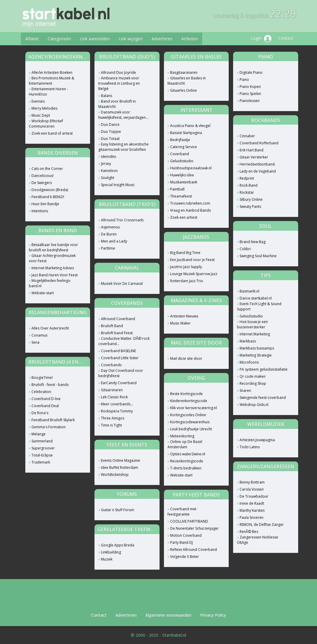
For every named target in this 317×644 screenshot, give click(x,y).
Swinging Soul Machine (258, 256)
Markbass (248, 341)
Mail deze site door (186, 358)
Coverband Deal (45, 406)
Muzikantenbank (184, 182)
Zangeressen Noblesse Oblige (258, 540)
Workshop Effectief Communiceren (46, 124)
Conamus (39, 335)
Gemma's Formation (49, 427)
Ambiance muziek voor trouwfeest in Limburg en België (119, 83)
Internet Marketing (255, 334)
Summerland (42, 441)
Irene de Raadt (252, 503)
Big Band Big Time (185, 253)
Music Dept (41, 115)
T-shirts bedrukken (186, 468)
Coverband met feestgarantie (182, 512)
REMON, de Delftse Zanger (262, 525)
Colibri (245, 249)
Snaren (245, 390)
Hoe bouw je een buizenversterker (252, 324)
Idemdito (109, 157)
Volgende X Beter (185, 557)
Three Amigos (113, 418)
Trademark (41, 462)
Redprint (247, 178)
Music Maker (180, 323)
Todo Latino (250, 447)
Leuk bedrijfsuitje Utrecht (191, 429)
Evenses (38, 101)
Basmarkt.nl (249, 291)
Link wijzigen (131, 39)
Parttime (108, 248)
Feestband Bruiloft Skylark (53, 420)
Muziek (107, 559)
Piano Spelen (250, 94)
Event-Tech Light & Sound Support (259, 306)
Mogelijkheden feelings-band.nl (50, 283)
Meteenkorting (182, 436)
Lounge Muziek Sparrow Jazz (194, 274)
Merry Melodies (44, 108)
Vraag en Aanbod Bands (190, 210)
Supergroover (43, 448)
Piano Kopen (250, 87)
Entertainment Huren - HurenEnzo (48, 92)
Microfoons (249, 362)
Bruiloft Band (112, 326)
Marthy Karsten (252, 510)
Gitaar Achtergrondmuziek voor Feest (52, 258)
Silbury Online (251, 199)
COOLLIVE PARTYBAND (189, 521)
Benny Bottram (252, 482)
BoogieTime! (42, 378)
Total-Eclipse (42, 455)
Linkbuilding (111, 552)
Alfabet (32, 39)
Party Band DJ (181, 542)
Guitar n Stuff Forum (118, 510)
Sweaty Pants (250, 206)
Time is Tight (111, 425)
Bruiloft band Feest (117, 333)
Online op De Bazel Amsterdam (185, 444)
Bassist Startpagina (186, 133)
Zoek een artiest (184, 217)
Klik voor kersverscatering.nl (194, 408)
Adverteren (162, 39)
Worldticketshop (115, 475)
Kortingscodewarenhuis (190, 422)
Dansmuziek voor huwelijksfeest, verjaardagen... (123, 115)
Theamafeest (181, 196)
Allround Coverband (118, 319)
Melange (39, 434)
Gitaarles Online (184, 90)
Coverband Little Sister (120, 358)
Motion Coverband (186, 535)
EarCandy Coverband (119, 383)
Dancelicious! (43, 176)
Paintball (177, 189)
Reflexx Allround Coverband (194, 550)
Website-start (43, 293)
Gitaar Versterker (254, 157)
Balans (107, 96)
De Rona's (40, 413)
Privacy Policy (213, 615)
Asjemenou (110, 227)
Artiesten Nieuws (184, 316)
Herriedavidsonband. (258, 164)
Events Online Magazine (121, 460)
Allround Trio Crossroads (122, 220)
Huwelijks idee (182, 175)
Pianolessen (250, 101)
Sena (35, 342)
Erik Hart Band (252, 150)
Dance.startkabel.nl (256, 298)
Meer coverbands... (117, 404)
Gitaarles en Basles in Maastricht (187, 81)
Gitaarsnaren (112, 390)
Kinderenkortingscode (189, 401)
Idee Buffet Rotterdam (120, 467)
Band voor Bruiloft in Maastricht (117, 104)
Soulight (108, 178)
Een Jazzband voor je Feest (192, 260)
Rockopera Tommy (117, 411)
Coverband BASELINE (118, 351)
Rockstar (247, 192)
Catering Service (184, 147)
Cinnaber (247, 136)
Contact (286, 38)
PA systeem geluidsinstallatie (264, 369)
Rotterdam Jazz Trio (187, 281)
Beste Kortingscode (186, 394)
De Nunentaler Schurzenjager (194, 528)
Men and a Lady (114, 241)
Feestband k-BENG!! (48, 197)
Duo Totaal (110, 139)
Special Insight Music (118, 185)
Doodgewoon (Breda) (50, 190)
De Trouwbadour (254, 496)
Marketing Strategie (256, 355)
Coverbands (111, 365)
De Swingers (42, 183)
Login (261, 39)
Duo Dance (110, 124)
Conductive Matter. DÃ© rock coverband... (124, 341)
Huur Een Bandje (45, 204)
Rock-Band (249, 185)
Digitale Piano (251, 72)
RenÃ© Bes (249, 532)
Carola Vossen (252, 489)
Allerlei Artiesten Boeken (52, 72)
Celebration (41, 392)
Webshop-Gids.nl (254, 405)
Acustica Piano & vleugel (190, 126)
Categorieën (59, 39)
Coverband (180, 154)
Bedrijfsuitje (180, 140)
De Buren (109, 234)
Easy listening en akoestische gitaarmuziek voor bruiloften (123, 147)
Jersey (106, 164)
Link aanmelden (95, 39)
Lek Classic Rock (114, 397)
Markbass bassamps (257, 348)
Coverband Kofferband (259, 143)
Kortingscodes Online (188, 415)
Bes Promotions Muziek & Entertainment (52, 81)
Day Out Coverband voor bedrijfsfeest (121, 373)
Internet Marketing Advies (53, 268)
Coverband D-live (46, 399)
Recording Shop (253, 383)
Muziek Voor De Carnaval (122, 283)
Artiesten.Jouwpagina (257, 440)
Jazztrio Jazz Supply (186, 267)
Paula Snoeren (252, 517)
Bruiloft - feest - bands (50, 385)
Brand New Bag (253, 242)
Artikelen (190, 39)
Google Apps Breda (118, 545)
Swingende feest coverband (263, 398)
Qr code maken (253, 376)
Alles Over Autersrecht (50, 328)
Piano (244, 80)
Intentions (40, 211)
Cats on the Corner (47, 169)
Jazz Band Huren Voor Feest (55, 275)
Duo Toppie (111, 132)
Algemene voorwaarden (168, 615)
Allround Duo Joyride (118, 72)
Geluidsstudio (182, 161)
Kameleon (109, 171)
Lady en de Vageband (258, 171)
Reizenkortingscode (187, 461)
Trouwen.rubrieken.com (190, 203)
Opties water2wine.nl (188, 454)
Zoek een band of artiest (52, 133)
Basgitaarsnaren (184, 72)
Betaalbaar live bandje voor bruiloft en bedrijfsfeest (53, 247)
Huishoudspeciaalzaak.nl (191, 168)
